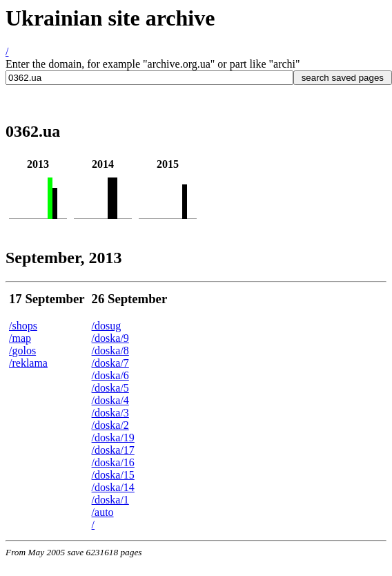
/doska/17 (113, 450)
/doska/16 (113, 462)
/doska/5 (110, 388)
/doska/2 (110, 425)
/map (20, 338)
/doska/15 (113, 475)
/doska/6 (110, 375)
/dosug (107, 326)
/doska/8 (110, 351)
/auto (103, 512)
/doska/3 (110, 413)
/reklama (28, 363)
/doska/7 (110, 363)
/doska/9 (110, 338)
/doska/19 (113, 438)
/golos (22, 351)
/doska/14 (113, 487)
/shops (23, 326)
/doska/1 (110, 500)
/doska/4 (110, 400)
